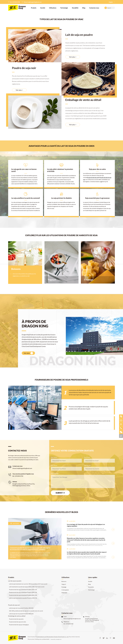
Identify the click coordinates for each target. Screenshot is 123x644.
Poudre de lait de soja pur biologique (19, 625)
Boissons (16, 269)
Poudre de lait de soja (93, 177)
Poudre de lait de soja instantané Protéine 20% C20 (23, 590)
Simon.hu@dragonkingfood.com (33, 2)
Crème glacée (65, 590)
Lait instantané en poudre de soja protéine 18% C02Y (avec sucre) (27, 587)
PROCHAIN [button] (108, 262)
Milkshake (64, 593)
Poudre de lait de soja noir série (17, 622)
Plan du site (31, 639)
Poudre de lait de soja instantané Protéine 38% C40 (23, 595)
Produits (34, 8)
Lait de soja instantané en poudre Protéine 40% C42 (23, 598)
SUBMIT (60, 493)
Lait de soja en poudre (79, 35)
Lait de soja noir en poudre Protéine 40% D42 (21, 614)
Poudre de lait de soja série (16, 619)
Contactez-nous (94, 8)
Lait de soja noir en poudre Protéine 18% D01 (21, 608)
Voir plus (28, 353)
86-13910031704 (15, 2)
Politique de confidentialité (42, 639)
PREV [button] (17, 262)
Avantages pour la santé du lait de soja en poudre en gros (61, 146)
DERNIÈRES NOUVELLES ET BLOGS (62, 512)
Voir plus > (73, 57)
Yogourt (52, 280)
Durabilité (75, 8)
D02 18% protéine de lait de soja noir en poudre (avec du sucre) (26, 611)
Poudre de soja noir (24, 68)
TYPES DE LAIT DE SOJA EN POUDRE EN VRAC (61, 19)
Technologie (64, 8)
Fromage (89, 280)
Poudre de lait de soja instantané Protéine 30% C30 (23, 592)
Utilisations (53, 8)
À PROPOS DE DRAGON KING (35, 324)
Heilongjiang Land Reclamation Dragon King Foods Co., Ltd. (53, 637)
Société (43, 8)
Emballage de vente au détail (83, 100)
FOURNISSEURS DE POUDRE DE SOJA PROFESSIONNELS (61, 380)
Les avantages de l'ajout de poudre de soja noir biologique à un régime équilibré (86, 525)
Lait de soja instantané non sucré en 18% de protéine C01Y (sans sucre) (28, 584)
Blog (84, 8)
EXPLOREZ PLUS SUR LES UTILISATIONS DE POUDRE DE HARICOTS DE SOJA (61, 235)
